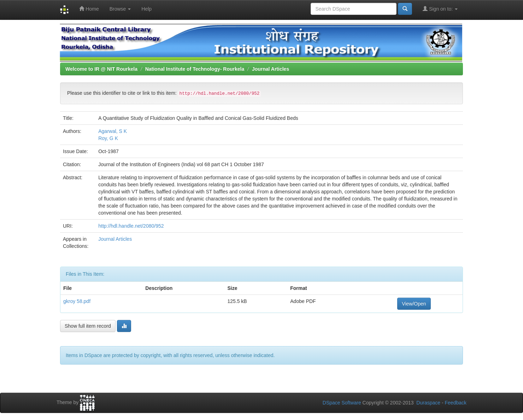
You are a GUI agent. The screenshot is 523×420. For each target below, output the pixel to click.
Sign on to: (440, 9)
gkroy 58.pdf (77, 301)
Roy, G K (108, 138)
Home (89, 9)
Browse (120, 9)
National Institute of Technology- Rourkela (195, 69)
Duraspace (428, 403)
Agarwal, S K (113, 131)
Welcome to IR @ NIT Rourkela (101, 69)
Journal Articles (271, 69)
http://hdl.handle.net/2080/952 (131, 226)
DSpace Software (342, 403)
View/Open (414, 304)
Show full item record (88, 326)
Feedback (456, 403)
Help (146, 9)
